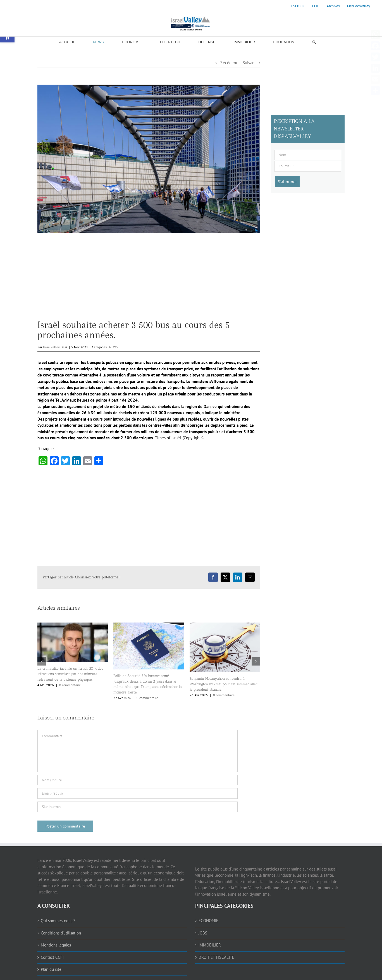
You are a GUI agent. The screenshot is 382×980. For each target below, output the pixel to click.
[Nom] (308, 155)
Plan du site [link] (51, 969)
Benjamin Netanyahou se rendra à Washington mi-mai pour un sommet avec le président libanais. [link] (224, 684)
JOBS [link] (203, 933)
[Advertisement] (149, 281)
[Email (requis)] (138, 793)
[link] (298, 6)
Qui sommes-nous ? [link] (58, 921)
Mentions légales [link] (56, 945)
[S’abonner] (287, 182)
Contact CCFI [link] (52, 957)
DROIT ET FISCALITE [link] (216, 957)
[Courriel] (308, 166)
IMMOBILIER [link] (210, 945)
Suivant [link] (249, 63)
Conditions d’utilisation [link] (61, 933)
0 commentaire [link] (70, 685)
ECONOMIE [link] (208, 921)
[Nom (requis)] (138, 780)
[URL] (138, 807)
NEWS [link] (113, 347)
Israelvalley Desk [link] (55, 347)
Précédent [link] (228, 63)
